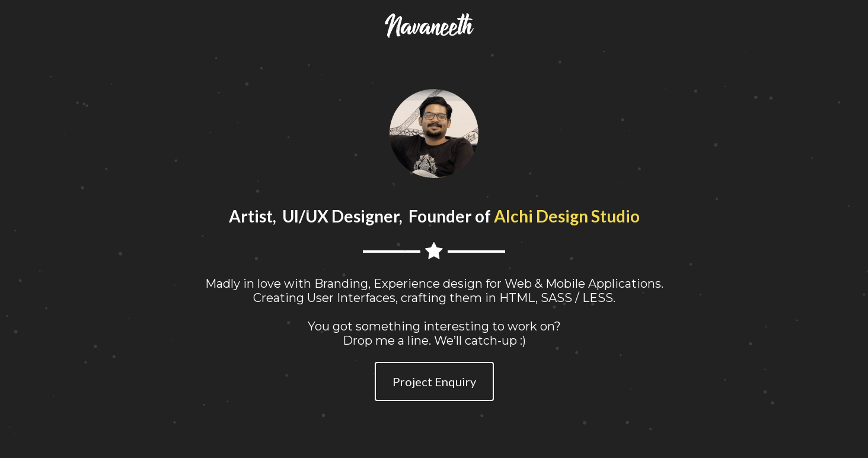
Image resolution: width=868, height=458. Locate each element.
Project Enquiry (434, 381)
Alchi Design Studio (567, 216)
